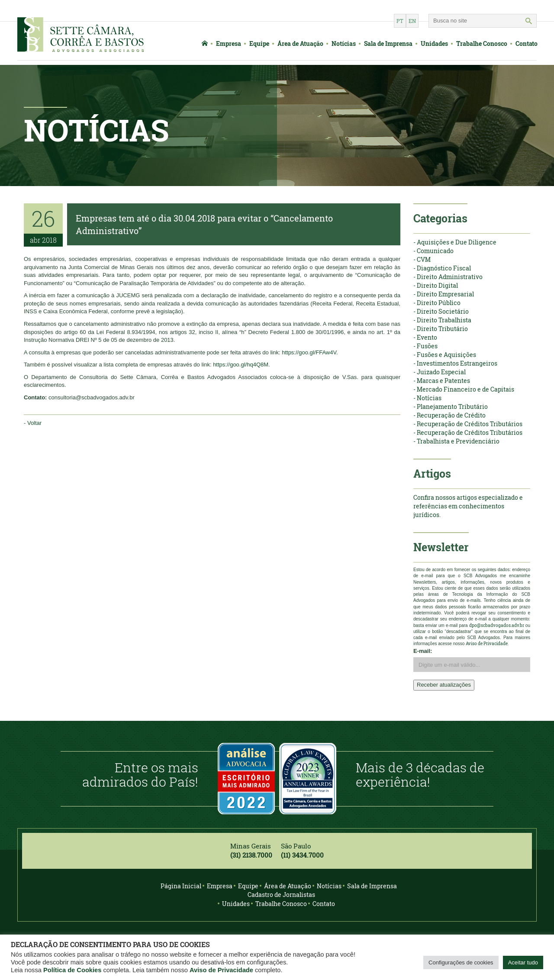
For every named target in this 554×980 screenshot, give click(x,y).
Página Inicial (181, 886)
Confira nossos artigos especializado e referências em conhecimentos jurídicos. (468, 506)
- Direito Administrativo (448, 277)
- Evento (425, 337)
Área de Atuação (300, 43)
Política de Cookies (72, 970)
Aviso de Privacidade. (487, 644)
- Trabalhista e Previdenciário (456, 441)
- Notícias (427, 398)
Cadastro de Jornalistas (281, 895)
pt (400, 21)
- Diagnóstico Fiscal (442, 268)
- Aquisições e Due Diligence (455, 242)
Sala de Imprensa (388, 43)
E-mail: (423, 651)
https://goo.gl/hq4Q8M (241, 365)
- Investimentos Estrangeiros (455, 363)
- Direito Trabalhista (442, 320)
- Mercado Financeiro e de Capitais (464, 389)
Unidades (434, 43)
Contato (527, 43)
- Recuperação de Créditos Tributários (468, 424)
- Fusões (425, 346)
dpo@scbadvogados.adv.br (497, 625)
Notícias (344, 43)
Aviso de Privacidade (221, 970)
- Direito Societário (441, 311)
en (412, 21)
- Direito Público (437, 303)
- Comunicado (433, 251)
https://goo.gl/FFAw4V (309, 352)
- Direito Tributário (441, 329)
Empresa (229, 43)
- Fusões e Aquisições (445, 355)
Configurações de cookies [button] (461, 962)
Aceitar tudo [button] (523, 962)
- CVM (422, 259)
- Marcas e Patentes (442, 381)
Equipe (259, 43)
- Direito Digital (436, 285)
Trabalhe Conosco (482, 43)
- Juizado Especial (440, 372)
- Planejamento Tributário (451, 406)
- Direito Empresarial (444, 294)
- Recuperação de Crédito (449, 415)
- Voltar (33, 423)
